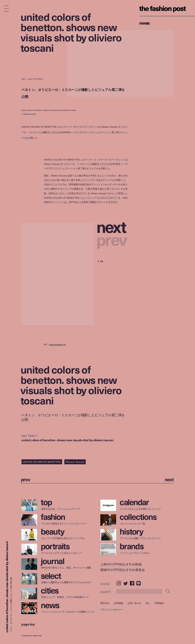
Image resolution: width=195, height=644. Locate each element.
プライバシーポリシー (112, 610)
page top (28, 624)
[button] (113, 226)
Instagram (119, 583)
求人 (148, 603)
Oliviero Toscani (75, 462)
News (144, 23)
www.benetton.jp (57, 345)
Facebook (132, 583)
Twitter (126, 583)
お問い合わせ (134, 603)
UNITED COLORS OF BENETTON (42, 462)
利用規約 (159, 603)
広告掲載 (118, 603)
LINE (139, 583)
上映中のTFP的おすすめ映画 (121, 564)
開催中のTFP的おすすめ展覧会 (123, 570)
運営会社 (105, 603)
